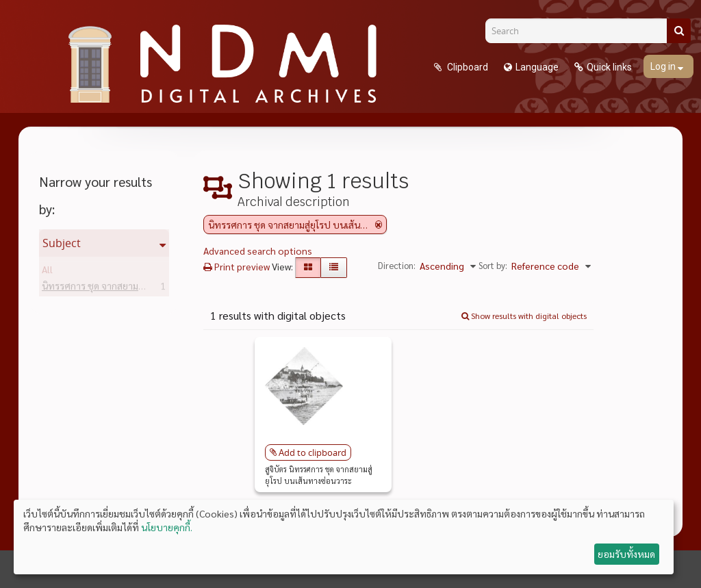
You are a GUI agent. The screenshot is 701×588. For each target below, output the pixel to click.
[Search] (581, 31)
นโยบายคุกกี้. (167, 527)
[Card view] (308, 268)
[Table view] (334, 268)
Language (537, 67)
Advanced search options (258, 251)
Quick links (609, 67)
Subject (62, 243)
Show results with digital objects (524, 316)
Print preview (237, 266)
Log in (664, 66)
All (47, 272)
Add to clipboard (313, 452)
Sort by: (493, 265)
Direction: (397, 265)
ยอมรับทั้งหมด (626, 554)
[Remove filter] (379, 225)
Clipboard (467, 67)
